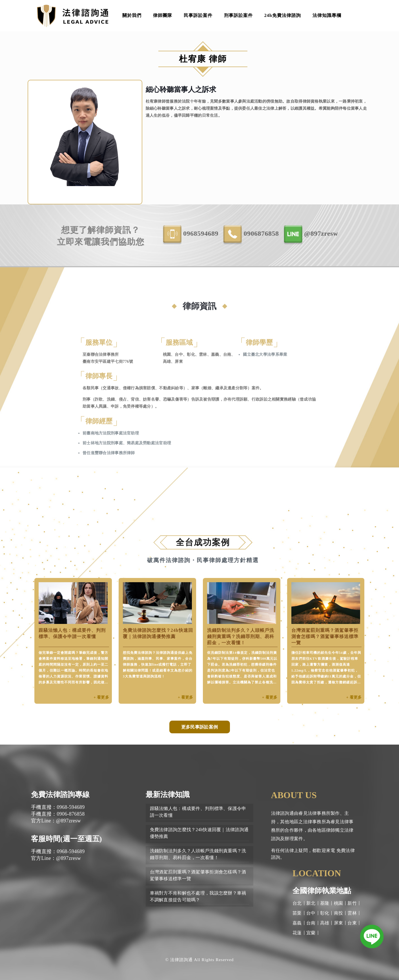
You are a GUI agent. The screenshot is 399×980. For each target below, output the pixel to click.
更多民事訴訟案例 (200, 727)
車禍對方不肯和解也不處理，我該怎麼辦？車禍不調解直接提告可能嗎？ (198, 896)
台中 (311, 913)
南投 (339, 913)
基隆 (325, 903)
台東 (352, 923)
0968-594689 (236, 234)
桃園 (339, 903)
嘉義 (297, 923)
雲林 (352, 913)
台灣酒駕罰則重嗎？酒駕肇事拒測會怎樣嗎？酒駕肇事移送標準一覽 (325, 636)
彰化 (325, 913)
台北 (297, 903)
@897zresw (356, 234)
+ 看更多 (101, 697)
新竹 (352, 903)
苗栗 (297, 913)
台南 (311, 923)
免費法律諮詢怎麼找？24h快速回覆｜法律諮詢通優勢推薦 (199, 833)
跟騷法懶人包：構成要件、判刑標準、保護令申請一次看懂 (198, 812)
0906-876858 (296, 234)
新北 (311, 903)
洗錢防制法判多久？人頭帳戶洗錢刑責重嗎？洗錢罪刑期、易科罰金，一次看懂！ (241, 636)
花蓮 (297, 933)
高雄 (325, 923)
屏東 (339, 923)
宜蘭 (311, 933)
